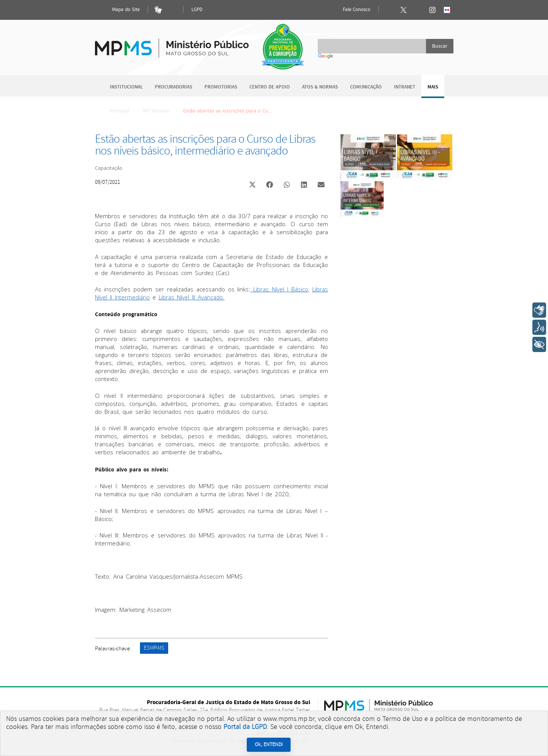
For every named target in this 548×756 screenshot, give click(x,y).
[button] (253, 186)
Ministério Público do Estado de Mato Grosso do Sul (172, 44)
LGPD (197, 10)
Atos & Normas (320, 87)
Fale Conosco (350, 10)
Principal (114, 111)
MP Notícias (156, 111)
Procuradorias (174, 87)
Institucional (126, 87)
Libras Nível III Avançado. (192, 297)
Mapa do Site (119, 10)
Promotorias (221, 87)
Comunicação (366, 87)
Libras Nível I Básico (281, 289)
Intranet (405, 87)
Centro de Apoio (270, 87)
